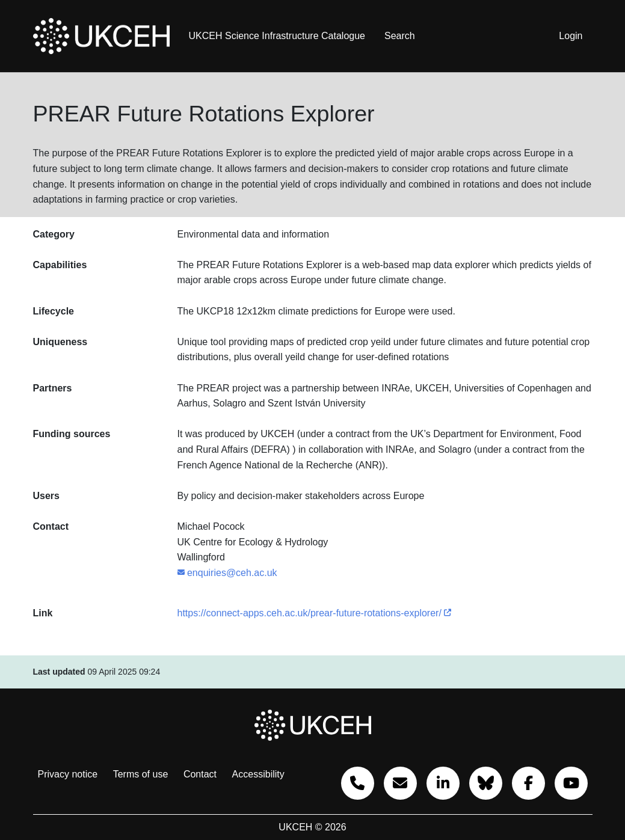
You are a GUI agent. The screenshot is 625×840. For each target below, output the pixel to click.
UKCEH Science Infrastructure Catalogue (277, 36)
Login (571, 36)
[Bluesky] (486, 783)
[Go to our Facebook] (528, 783)
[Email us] (400, 783)
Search (400, 36)
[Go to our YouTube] (571, 783)
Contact (200, 774)
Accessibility (258, 774)
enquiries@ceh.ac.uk (227, 573)
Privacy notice (68, 774)
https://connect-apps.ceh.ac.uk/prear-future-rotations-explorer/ (315, 613)
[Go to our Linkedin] (443, 783)
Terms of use (141, 774)
